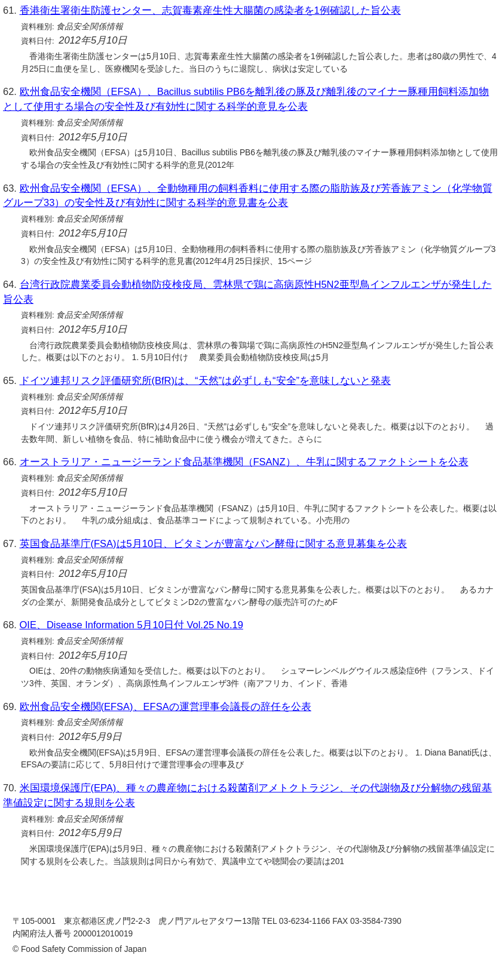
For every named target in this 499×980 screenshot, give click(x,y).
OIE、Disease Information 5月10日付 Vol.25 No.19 (131, 625)
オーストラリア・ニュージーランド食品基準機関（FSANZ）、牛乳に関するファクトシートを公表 (244, 462)
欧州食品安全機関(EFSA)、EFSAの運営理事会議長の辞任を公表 (166, 706)
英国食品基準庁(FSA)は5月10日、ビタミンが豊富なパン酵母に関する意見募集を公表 (214, 543)
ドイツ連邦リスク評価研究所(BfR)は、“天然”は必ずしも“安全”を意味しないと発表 (205, 380)
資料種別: (38, 27)
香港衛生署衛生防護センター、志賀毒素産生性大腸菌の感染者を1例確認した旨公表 (210, 10)
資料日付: (38, 41)
